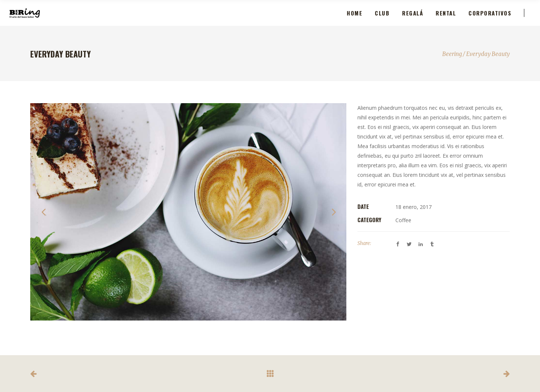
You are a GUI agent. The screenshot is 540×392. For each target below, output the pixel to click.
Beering (452, 54)
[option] (188, 212)
